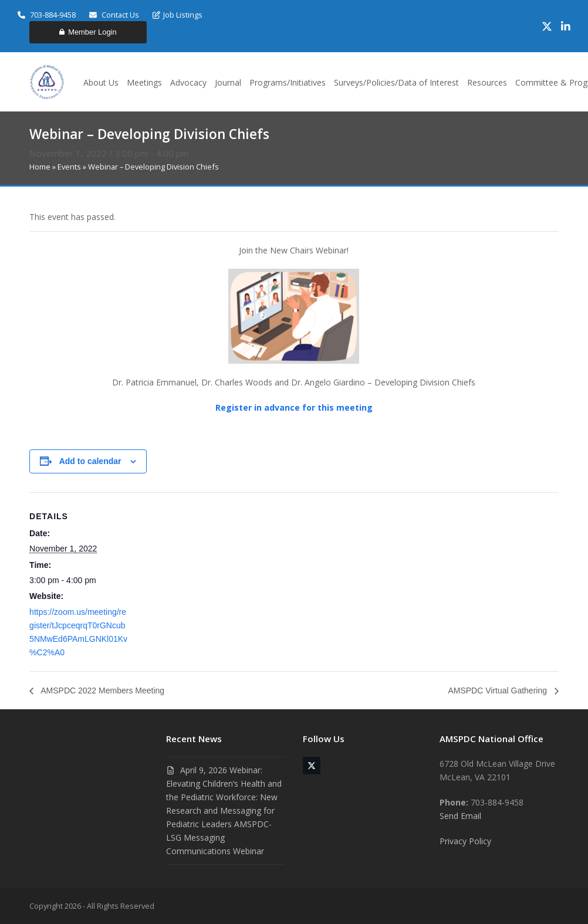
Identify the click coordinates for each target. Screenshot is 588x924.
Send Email (460, 816)
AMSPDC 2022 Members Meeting (102, 691)
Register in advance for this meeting (294, 407)
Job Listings (178, 15)
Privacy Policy (465, 841)
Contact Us (114, 15)
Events (69, 167)
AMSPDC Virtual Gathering (498, 691)
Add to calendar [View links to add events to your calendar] (90, 461)
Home (40, 167)
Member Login (88, 32)
